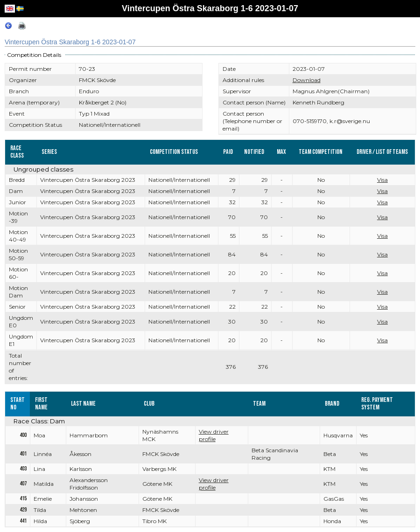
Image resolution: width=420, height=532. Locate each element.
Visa (382, 180)
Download (307, 80)
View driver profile (214, 435)
